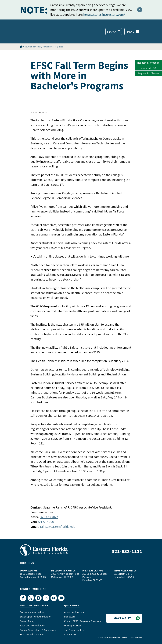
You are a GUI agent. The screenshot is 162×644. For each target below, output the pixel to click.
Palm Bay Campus (93, 571)
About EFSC (70, 634)
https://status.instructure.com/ (104, 14)
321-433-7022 (49, 517)
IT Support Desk (73, 625)
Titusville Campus (125, 571)
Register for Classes (148, 73)
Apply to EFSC (148, 68)
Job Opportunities (74, 630)
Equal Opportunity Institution (36, 617)
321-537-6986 (46, 522)
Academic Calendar (74, 612)
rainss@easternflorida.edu (58, 526)
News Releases (50, 47)
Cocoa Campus (29, 571)
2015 (61, 47)
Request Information (148, 63)
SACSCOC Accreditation (32, 625)
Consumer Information (32, 612)
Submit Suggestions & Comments (38, 630)
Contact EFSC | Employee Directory (83, 621)
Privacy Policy (27, 621)
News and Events (33, 47)
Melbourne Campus (63, 571)
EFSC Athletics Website (32, 634)
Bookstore (70, 617)
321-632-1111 (127, 551)
